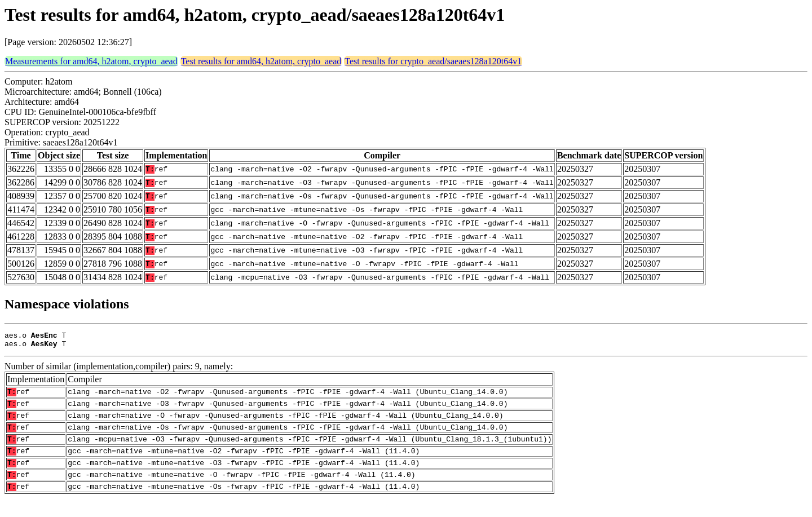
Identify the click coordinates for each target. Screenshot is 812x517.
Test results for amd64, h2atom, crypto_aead (261, 61)
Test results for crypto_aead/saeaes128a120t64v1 (433, 61)
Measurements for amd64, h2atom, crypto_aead (91, 61)
